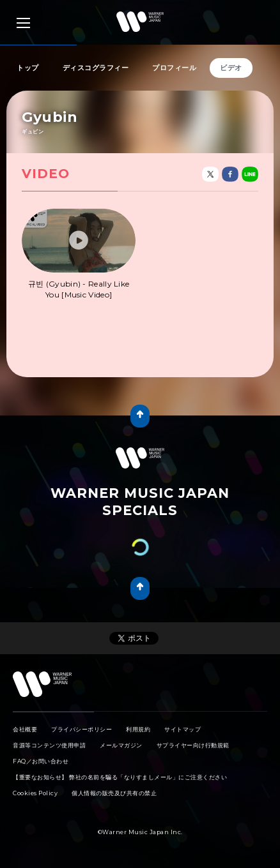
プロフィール (174, 68)
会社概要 (25, 729)
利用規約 (138, 729)
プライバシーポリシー (82, 729)
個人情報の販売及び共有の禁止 (114, 793)
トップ (28, 68)
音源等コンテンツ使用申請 (49, 745)
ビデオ (231, 68)
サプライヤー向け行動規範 (193, 745)
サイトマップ (183, 729)
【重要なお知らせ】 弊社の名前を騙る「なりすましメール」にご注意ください (120, 777)
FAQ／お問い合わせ (41, 761)
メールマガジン (121, 745)
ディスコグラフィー (96, 68)
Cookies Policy (35, 793)
